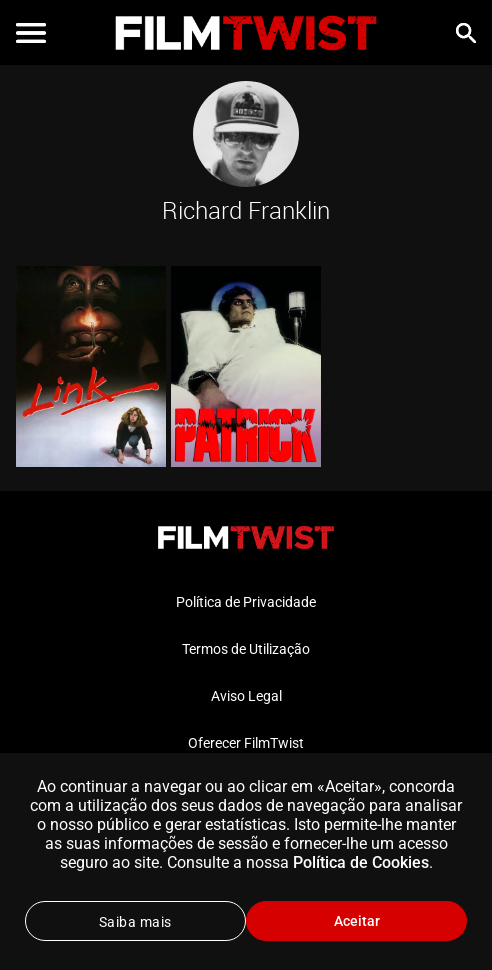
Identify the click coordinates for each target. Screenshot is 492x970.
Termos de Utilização (246, 649)
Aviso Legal (246, 696)
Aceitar (357, 921)
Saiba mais (135, 922)
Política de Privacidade (246, 602)
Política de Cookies (361, 862)
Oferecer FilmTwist (246, 743)
